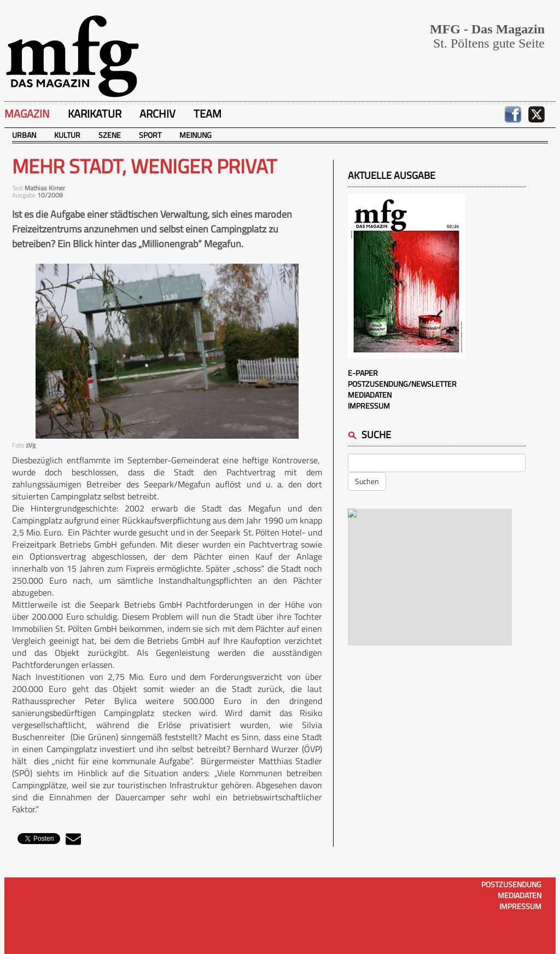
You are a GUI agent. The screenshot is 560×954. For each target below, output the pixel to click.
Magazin (27, 114)
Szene (110, 135)
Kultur (67, 135)
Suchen (367, 481)
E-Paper (363, 373)
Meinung (196, 135)
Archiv (157, 114)
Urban (24, 135)
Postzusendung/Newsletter (402, 384)
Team (208, 114)
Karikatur (95, 114)
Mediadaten (370, 395)
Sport (150, 135)
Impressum (369, 406)
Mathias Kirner (45, 188)
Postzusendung (511, 884)
